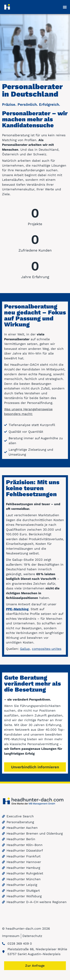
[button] (65, 7)
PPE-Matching (17, 609)
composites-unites (47, 649)
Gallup (25, 649)
